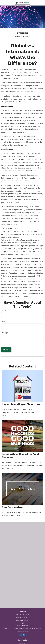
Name (4, 310)
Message (5, 333)
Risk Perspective (12, 507)
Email (3, 322)
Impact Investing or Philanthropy (22, 404)
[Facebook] (21, 635)
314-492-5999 (25, 617)
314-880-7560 (25, 615)
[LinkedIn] (24, 635)
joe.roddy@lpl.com (22, 632)
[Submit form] (6, 349)
